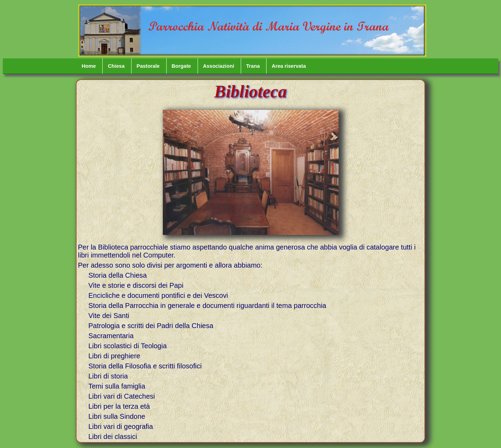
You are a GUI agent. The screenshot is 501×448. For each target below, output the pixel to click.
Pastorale (148, 66)
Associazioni (218, 66)
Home (89, 66)
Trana (253, 66)
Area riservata (289, 66)
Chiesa (116, 66)
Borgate (181, 66)
